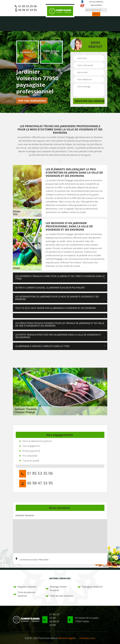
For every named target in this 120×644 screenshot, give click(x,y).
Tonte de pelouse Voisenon (24, 594)
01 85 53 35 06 (26, 6)
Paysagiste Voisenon (90, 587)
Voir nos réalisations (32, 101)
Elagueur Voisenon (25, 587)
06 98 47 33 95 (26, 10)
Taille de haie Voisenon (59, 596)
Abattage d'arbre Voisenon (56, 588)
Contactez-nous (87, 638)
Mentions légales (67, 638)
